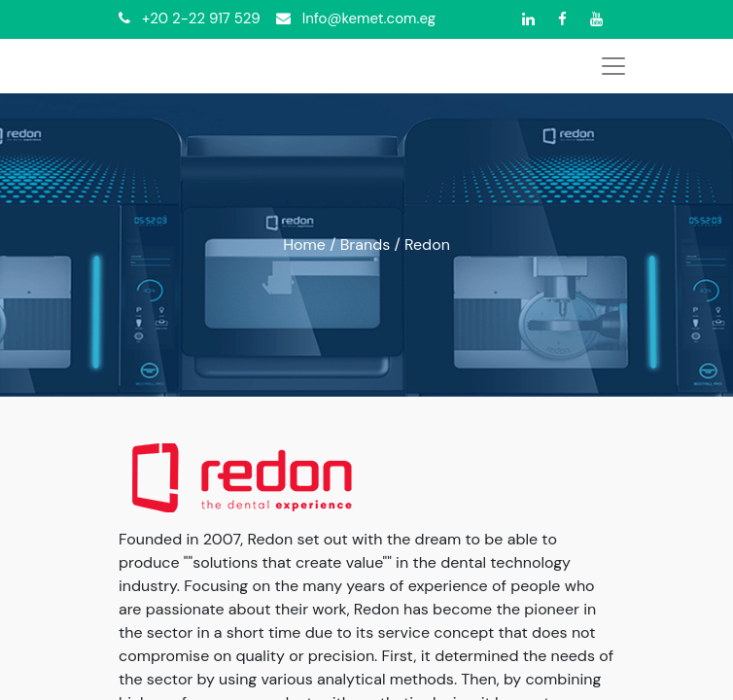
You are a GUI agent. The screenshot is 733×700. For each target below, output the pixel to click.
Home (304, 245)
